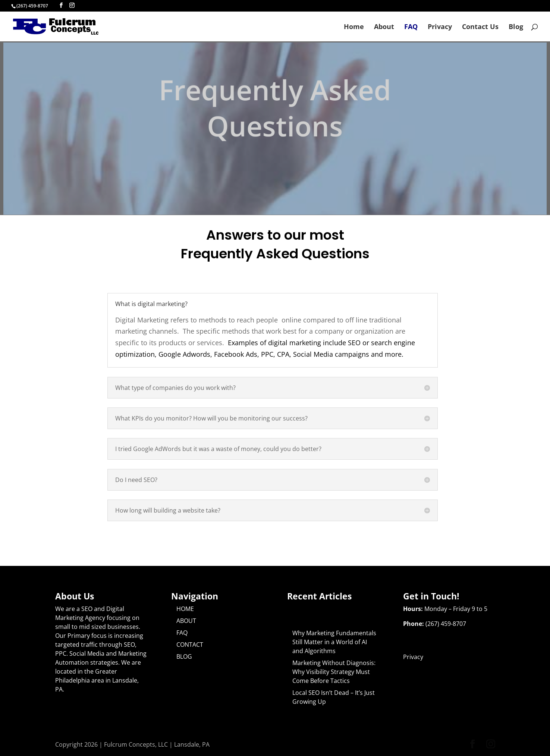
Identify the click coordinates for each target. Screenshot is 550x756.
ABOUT (186, 621)
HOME (185, 609)
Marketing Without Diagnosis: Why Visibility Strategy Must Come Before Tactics (334, 672)
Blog (516, 27)
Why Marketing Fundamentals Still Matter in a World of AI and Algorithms (334, 642)
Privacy (440, 27)
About (384, 27)
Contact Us (480, 27)
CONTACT (190, 645)
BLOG (184, 656)
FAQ (411, 27)
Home (354, 27)
